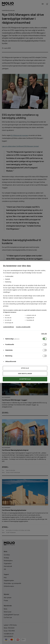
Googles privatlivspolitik (23, 327)
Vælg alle (44, 334)
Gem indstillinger (25, 374)
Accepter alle (25, 379)
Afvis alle (25, 368)
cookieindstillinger (9, 327)
